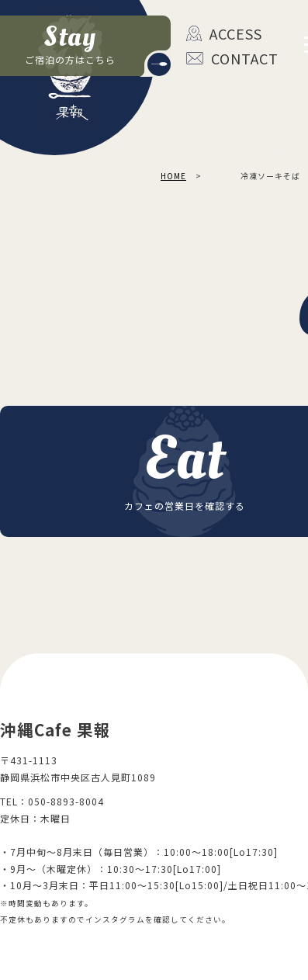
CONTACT (224, 58)
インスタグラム (115, 919)
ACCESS (224, 33)
